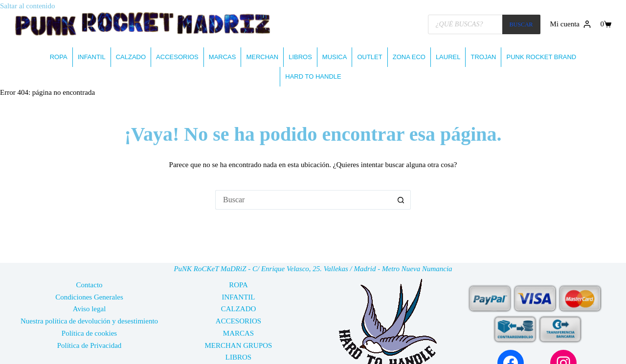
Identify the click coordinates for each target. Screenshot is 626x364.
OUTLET (369, 57)
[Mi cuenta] (570, 24)
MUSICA (335, 57)
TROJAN (483, 57)
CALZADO (131, 57)
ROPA (59, 57)
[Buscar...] (303, 200)
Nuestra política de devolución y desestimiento (89, 321)
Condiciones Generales (89, 297)
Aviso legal (89, 309)
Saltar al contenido (27, 6)
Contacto (89, 285)
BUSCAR (521, 24)
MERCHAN (262, 57)
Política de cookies (89, 333)
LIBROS (300, 57)
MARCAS (223, 57)
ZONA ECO (409, 57)
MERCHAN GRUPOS (239, 345)
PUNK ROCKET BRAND (541, 57)
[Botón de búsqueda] (401, 200)
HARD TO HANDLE (313, 76)
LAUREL (448, 57)
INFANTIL (92, 57)
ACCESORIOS (177, 57)
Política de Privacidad (89, 345)
